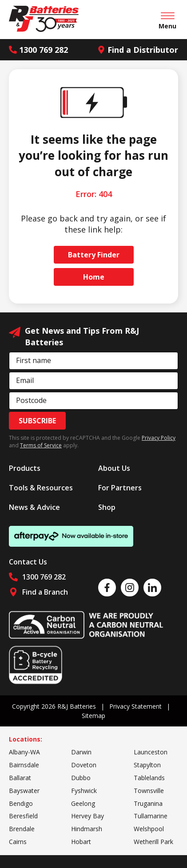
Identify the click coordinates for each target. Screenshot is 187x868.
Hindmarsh (87, 829)
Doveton (84, 765)
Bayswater (24, 791)
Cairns (18, 842)
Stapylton (147, 765)
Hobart (81, 842)
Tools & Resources (41, 488)
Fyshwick (84, 791)
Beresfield (23, 816)
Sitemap (93, 716)
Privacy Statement (135, 706)
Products (25, 468)
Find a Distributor (138, 50)
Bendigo (21, 803)
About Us (114, 468)
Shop (107, 507)
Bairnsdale (24, 765)
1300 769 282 (38, 50)
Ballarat (20, 778)
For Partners (120, 488)
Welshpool (149, 829)
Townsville (149, 791)
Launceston (151, 752)
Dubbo (81, 778)
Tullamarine (151, 816)
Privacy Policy (159, 438)
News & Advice (34, 507)
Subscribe (37, 421)
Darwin (81, 752)
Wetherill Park (153, 842)
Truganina (148, 803)
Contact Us (28, 562)
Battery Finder (94, 255)
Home (94, 277)
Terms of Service (41, 445)
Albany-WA (24, 752)
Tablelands (149, 778)
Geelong (83, 803)
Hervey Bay (88, 816)
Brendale (22, 829)
